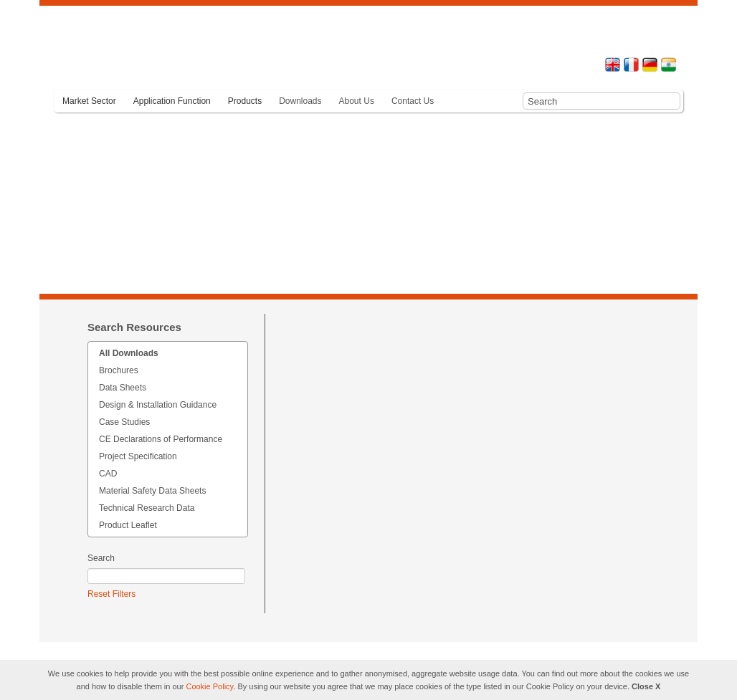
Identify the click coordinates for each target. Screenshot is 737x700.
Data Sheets (123, 388)
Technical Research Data (147, 508)
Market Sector (89, 101)
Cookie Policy (209, 686)
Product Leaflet (128, 525)
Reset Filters (111, 594)
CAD (108, 474)
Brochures (119, 370)
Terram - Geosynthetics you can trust (133, 52)
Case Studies (124, 422)
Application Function (172, 101)
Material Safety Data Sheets (152, 491)
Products (245, 101)
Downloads (300, 101)
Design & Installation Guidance (158, 405)
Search (101, 558)
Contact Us (413, 101)
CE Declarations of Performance (161, 439)
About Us (357, 101)
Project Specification (138, 456)
